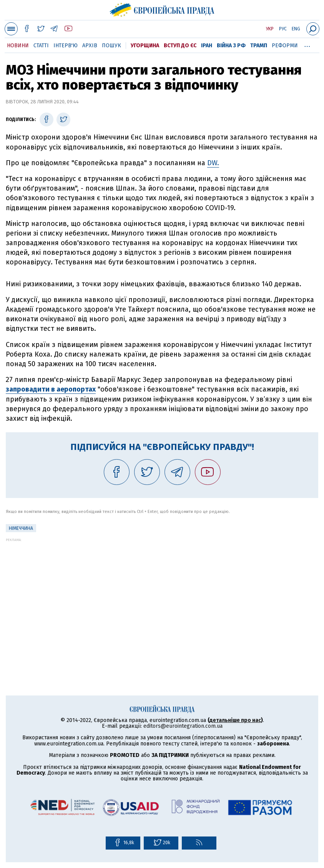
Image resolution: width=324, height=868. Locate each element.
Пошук (111, 46)
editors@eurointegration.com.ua (183, 726)
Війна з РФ (231, 46)
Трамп (259, 46)
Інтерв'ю (66, 46)
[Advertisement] (162, 596)
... (307, 44)
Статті (41, 46)
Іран (207, 46)
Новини (18, 46)
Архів (90, 46)
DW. (213, 163)
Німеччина (21, 528)
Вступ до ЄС (180, 46)
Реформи (285, 46)
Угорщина (145, 46)
